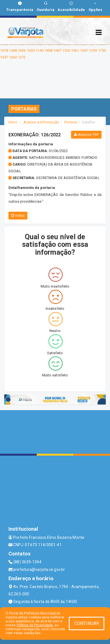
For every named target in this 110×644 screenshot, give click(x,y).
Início (13, 122)
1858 (49, 50)
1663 (13, 57)
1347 (4, 57)
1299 (93, 50)
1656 (22, 50)
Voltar (18, 216)
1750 (102, 50)
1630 (31, 50)
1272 (22, 57)
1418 (4, 50)
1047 (84, 50)
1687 (57, 50)
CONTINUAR (87, 623)
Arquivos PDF (86, 135)
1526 (66, 50)
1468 (13, 50)
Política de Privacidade (35, 625)
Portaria (71, 122)
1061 (75, 50)
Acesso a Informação (41, 122)
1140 (39, 50)
